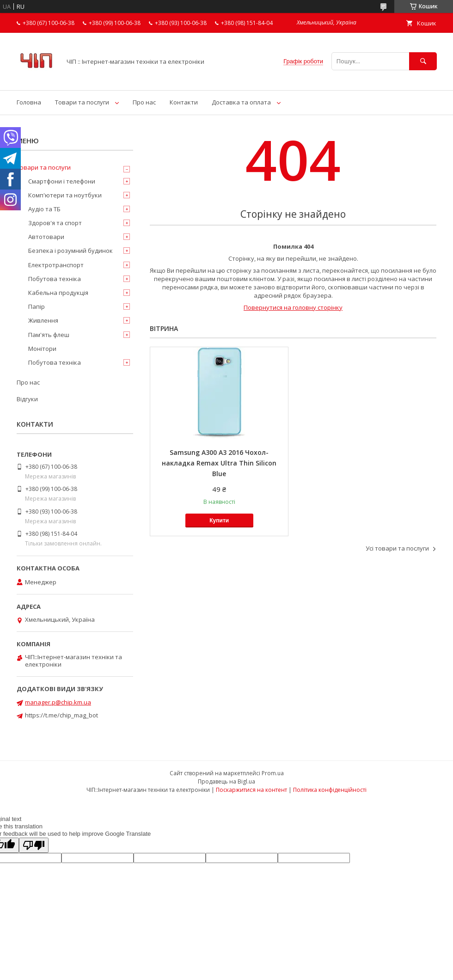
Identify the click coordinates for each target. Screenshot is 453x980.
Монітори (42, 349)
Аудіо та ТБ (44, 209)
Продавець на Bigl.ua (226, 781)
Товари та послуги (82, 102)
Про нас (144, 102)
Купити (219, 521)
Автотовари (46, 237)
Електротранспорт (56, 265)
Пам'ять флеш (49, 335)
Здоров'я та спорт (55, 223)
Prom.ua (273, 773)
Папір (37, 306)
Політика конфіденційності (330, 790)
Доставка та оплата (241, 102)
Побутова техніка (55, 279)
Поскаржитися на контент (251, 790)
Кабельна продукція (58, 293)
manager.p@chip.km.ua (58, 702)
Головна (29, 102)
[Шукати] (423, 61)
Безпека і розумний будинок (70, 251)
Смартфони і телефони (62, 181)
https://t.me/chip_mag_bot (61, 715)
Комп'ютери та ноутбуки (65, 195)
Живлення (43, 320)
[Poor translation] (34, 845)
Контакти (184, 102)
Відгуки (27, 399)
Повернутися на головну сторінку (293, 307)
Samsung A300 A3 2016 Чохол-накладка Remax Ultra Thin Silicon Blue (219, 463)
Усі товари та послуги (397, 548)
